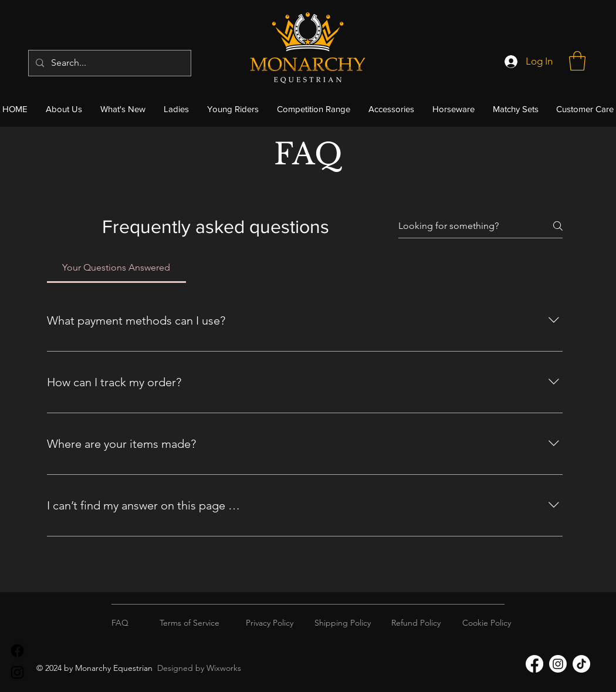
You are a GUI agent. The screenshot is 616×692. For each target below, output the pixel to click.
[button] (577, 61)
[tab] (116, 268)
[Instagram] (17, 672)
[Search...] (109, 63)
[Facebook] (17, 651)
